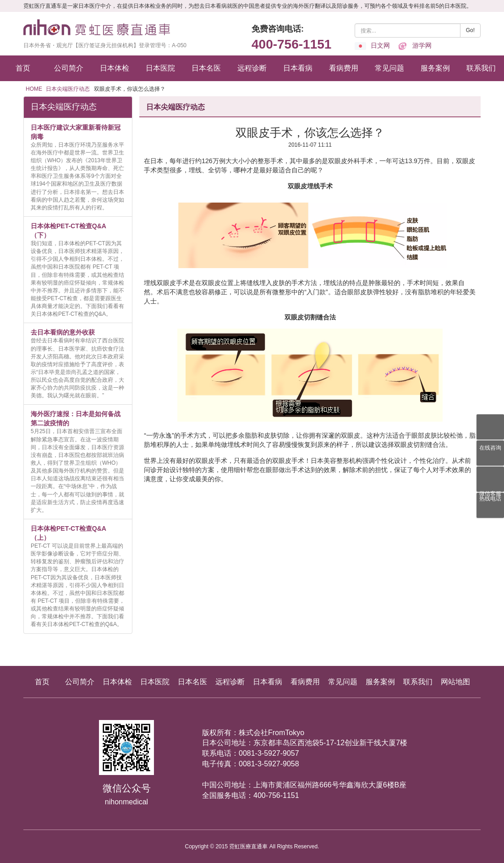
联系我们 (481, 68)
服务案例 (435, 68)
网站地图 (455, 682)
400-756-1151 (291, 44)
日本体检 (115, 68)
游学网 (414, 45)
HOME (34, 89)
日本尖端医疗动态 (68, 89)
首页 (23, 68)
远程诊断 (252, 68)
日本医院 (160, 68)
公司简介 (69, 68)
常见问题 (389, 68)
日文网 (372, 45)
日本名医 (206, 68)
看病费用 (344, 68)
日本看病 (298, 68)
